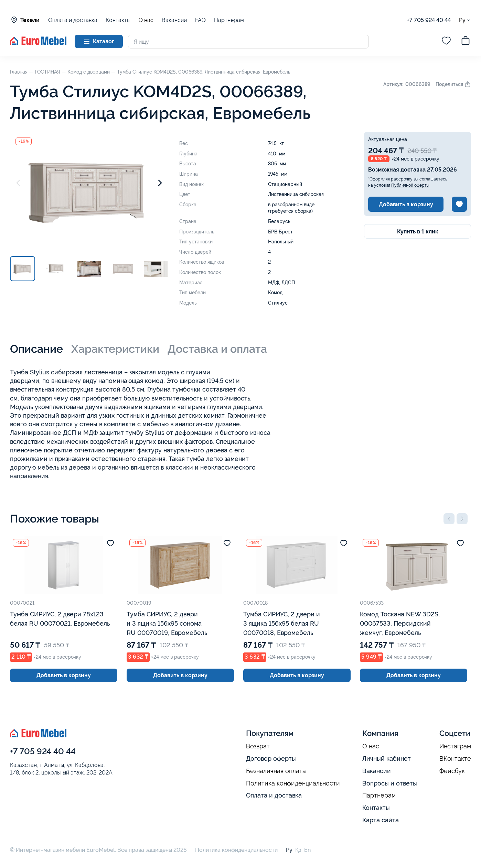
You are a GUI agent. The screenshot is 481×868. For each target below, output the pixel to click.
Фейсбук (452, 771)
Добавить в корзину (406, 204)
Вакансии (174, 20)
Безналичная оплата (276, 771)
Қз (298, 850)
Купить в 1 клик (418, 232)
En (307, 850)
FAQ (200, 20)
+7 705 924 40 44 (429, 20)
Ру (465, 20)
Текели (25, 20)
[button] (449, 519)
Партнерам (229, 20)
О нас (146, 20)
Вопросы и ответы (390, 783)
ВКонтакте (455, 759)
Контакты (118, 20)
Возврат (258, 746)
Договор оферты (271, 759)
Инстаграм (455, 746)
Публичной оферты (410, 185)
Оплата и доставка (73, 20)
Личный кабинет (387, 759)
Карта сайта (381, 820)
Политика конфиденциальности (293, 783)
